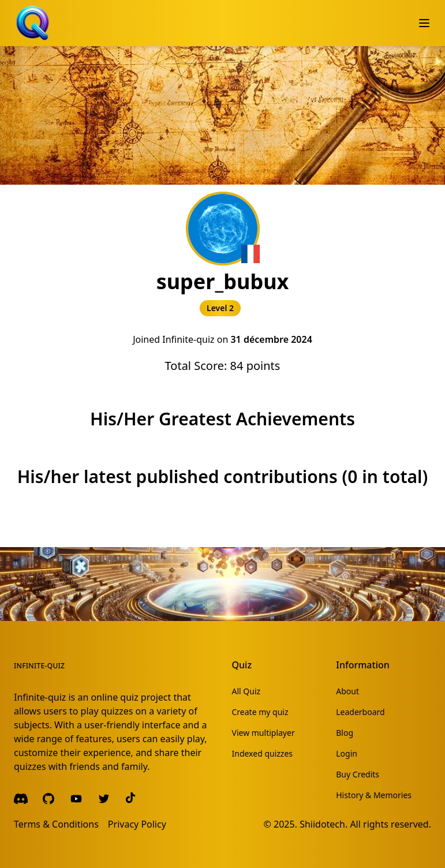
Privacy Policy (137, 824)
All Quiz (246, 691)
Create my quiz (260, 712)
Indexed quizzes (263, 753)
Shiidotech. (324, 824)
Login (347, 753)
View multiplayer (263, 733)
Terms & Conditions (56, 824)
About (347, 691)
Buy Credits (358, 774)
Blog (345, 733)
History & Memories (374, 795)
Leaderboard (360, 712)
